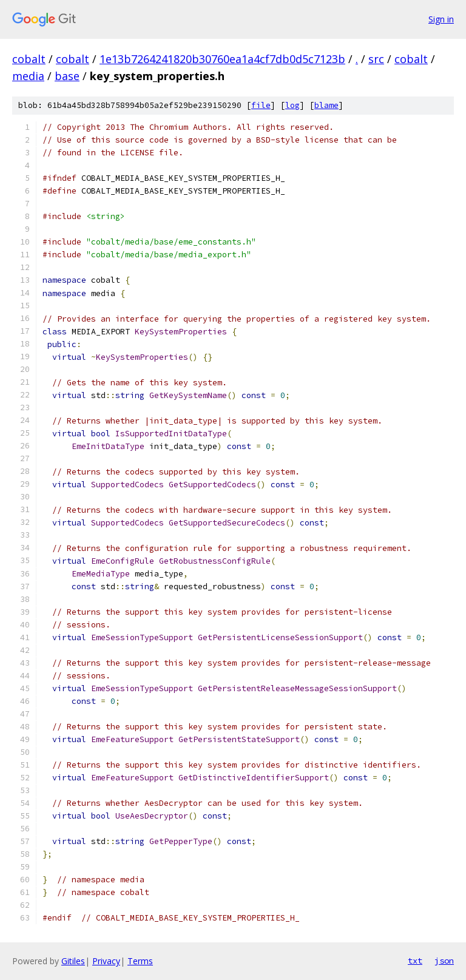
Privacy (106, 961)
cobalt (29, 59)
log (292, 105)
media (28, 76)
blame (326, 105)
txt (415, 961)
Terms (140, 961)
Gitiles (73, 961)
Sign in (441, 19)
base (67, 76)
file (261, 105)
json (444, 961)
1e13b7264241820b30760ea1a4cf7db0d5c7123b (222, 59)
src (376, 59)
